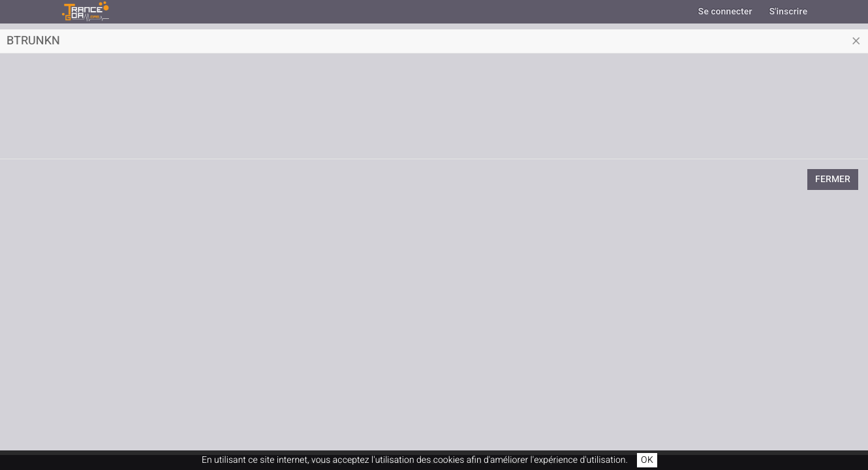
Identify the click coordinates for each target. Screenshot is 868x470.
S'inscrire (788, 11)
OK (647, 460)
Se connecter (725, 11)
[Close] (856, 41)
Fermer (833, 179)
